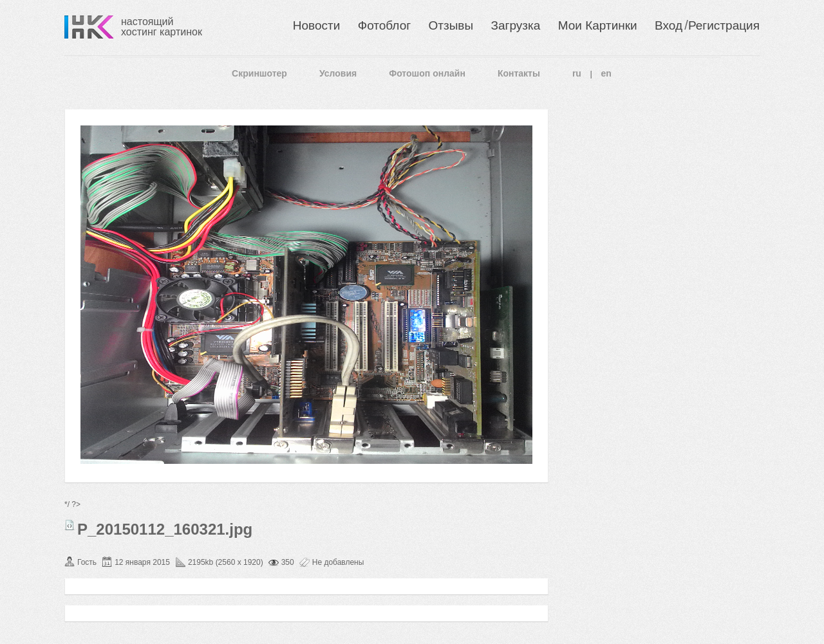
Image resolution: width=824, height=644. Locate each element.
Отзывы (451, 25)
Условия (338, 73)
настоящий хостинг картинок (162, 27)
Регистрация (724, 25)
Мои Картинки (598, 25)
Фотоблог (384, 25)
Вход (669, 25)
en (606, 73)
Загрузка (515, 25)
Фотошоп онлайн (427, 73)
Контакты (519, 73)
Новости (317, 25)
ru (577, 73)
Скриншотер (259, 73)
